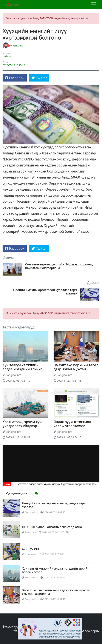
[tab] (37, 493)
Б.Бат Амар (31, 554)
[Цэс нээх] (94, 4)
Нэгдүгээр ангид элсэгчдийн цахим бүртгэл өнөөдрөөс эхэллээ (61, 484)
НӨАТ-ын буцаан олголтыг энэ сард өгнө (52, 527)
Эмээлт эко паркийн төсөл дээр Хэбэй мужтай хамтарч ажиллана (76, 369)
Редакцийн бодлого (39, 631)
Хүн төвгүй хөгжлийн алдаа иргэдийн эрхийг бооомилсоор (22, 369)
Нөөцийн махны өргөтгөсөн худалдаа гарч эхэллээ (45, 292)
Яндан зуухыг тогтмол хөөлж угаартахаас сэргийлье (72, 426)
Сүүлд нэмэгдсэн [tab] (17, 493)
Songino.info (16, 45)
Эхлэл (17, 631)
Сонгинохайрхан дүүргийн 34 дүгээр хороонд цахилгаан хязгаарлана (59, 266)
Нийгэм (7, 56)
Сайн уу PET (31, 549)
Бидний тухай (66, 631)
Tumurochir (31, 532)
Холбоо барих (89, 631)
